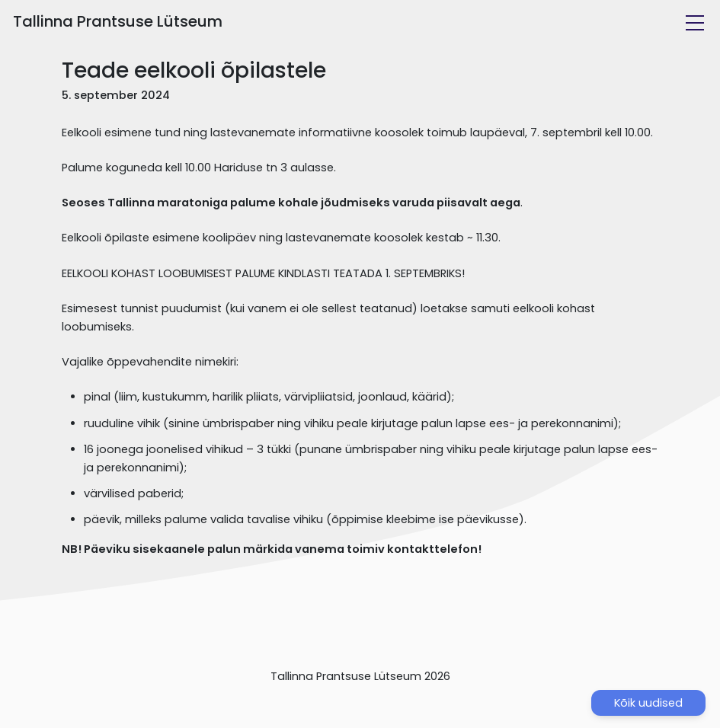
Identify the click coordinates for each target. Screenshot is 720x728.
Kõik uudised (648, 703)
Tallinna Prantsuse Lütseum (118, 21)
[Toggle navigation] (695, 23)
